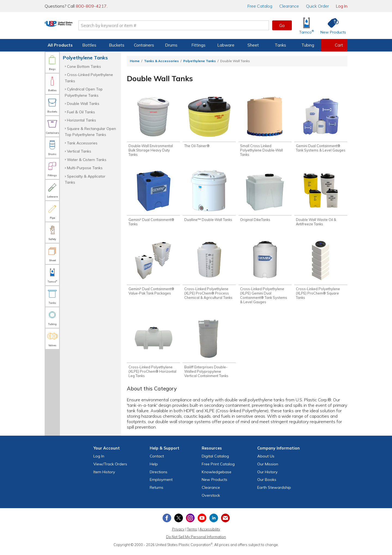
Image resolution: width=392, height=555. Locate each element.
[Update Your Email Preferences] (225, 521)
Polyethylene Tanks (200, 61)
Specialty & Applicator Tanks (85, 179)
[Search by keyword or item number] (192, 25)
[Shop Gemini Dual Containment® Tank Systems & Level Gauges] (321, 125)
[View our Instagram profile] (190, 521)
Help (154, 468)
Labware (226, 45)
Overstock (211, 499)
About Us (266, 460)
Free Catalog (218, 468)
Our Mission (268, 468)
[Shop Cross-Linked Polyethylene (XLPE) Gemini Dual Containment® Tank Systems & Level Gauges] (265, 274)
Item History (104, 475)
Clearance (289, 6)
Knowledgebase (217, 475)
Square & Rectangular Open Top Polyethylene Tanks (90, 131)
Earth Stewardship (274, 491)
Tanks (280, 45)
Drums (171, 45)
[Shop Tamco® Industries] (307, 25)
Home (135, 61)
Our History (267, 475)
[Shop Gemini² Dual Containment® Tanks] (153, 199)
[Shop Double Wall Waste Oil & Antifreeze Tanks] (321, 199)
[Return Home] (77, 26)
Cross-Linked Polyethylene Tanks (89, 78)
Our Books (267, 483)
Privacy (178, 533)
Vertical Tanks (79, 151)
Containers (144, 45)
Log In (342, 6)
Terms (192, 533)
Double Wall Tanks (83, 103)
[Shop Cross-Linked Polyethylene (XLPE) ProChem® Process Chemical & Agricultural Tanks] (209, 272)
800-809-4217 (91, 6)
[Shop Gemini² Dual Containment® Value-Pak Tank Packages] (153, 269)
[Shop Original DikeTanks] (265, 197)
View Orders (110, 468)
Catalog (260, 6)
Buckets (117, 45)
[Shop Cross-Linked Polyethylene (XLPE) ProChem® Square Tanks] (321, 272)
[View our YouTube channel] (202, 521)
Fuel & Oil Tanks (81, 112)
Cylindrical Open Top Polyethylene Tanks (84, 92)
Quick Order (317, 6)
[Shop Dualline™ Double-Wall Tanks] (209, 197)
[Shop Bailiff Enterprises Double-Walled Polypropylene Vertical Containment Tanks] (209, 350)
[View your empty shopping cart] (334, 45)
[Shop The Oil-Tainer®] (209, 122)
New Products (215, 483)
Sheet (253, 45)
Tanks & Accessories (161, 61)
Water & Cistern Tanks (87, 160)
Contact (157, 460)
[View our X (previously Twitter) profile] (179, 521)
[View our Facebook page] (167, 521)
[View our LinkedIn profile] (214, 521)
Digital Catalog (215, 460)
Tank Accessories (82, 143)
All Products (60, 45)
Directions (159, 475)
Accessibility (210, 533)
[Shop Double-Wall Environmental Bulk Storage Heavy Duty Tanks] (153, 127)
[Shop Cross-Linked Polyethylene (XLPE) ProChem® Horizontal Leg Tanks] (153, 350)
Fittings (198, 45)
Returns (157, 491)
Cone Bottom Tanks (84, 66)
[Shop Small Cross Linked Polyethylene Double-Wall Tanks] (265, 127)
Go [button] (282, 25)
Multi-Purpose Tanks (85, 168)
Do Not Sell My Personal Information (196, 541)
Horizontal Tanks (82, 120)
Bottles (89, 45)
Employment (161, 483)
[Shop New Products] (331, 25)
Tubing (308, 45)
